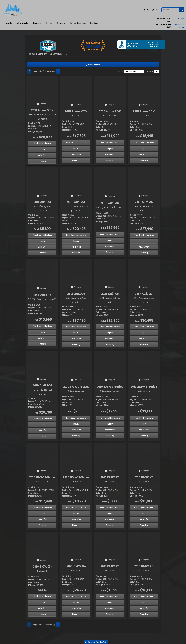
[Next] (58, 71)
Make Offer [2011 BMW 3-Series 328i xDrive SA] (76, 430)
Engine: (31, 126)
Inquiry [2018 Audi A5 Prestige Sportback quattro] (110, 240)
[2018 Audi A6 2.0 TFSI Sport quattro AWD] (42, 271)
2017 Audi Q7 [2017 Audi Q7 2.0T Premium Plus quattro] (144, 298)
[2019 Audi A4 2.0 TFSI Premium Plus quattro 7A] (76, 179)
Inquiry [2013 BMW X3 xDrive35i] (110, 513)
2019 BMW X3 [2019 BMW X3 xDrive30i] (42, 569)
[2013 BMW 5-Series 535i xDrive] (144, 363)
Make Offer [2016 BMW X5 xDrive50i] (144, 608)
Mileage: (32, 132)
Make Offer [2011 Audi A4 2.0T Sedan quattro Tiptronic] (42, 247)
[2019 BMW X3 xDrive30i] (42, 543)
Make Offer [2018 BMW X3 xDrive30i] (144, 519)
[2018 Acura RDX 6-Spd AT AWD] (144, 87)
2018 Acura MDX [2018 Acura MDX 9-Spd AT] (76, 113)
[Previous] (29, 71)
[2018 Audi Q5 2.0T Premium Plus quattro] (76, 271)
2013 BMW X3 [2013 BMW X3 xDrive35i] (110, 479)
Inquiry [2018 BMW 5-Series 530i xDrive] (42, 513)
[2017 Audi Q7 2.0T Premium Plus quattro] (144, 271)
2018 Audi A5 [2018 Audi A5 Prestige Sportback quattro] (110, 205)
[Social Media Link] (157, 10)
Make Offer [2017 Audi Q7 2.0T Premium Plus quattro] (144, 339)
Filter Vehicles (93, 65)
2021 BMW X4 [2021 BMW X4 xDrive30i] (76, 568)
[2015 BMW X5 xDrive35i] (110, 543)
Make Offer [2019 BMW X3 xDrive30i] (42, 608)
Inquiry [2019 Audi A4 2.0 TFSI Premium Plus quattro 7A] (76, 241)
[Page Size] (156, 71)
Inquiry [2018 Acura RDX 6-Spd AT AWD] (144, 149)
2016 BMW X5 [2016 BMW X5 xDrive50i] (144, 568)
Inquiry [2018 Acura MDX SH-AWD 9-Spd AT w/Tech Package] (42, 149)
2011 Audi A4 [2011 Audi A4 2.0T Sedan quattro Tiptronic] (42, 206)
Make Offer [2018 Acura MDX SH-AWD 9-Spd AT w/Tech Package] (42, 155)
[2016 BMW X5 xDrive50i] (144, 543)
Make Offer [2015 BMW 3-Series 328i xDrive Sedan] (110, 430)
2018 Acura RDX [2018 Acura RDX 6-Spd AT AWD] (144, 113)
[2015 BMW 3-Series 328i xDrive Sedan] (110, 363)
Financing (42, 161)
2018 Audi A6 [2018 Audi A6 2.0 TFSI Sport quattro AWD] (42, 297)
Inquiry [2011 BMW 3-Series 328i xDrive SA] (76, 424)
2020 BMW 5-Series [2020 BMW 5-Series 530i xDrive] (76, 479)
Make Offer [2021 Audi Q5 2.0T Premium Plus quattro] (110, 339)
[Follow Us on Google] (153, 10)
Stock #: (32, 123)
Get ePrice (42, 590)
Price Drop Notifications (42, 143)
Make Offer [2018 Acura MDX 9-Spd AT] (76, 155)
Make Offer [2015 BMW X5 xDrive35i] (110, 608)
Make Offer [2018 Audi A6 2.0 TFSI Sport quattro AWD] (42, 338)
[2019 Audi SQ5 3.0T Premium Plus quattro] (42, 363)
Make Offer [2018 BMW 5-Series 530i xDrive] (42, 519)
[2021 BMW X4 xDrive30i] (76, 543)
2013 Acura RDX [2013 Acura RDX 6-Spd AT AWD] (110, 113)
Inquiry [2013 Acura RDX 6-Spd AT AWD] (110, 149)
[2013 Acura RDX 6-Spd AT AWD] (110, 87)
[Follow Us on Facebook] (145, 10)
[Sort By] (134, 71)
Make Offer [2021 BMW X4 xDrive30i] (76, 608)
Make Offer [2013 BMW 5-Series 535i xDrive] (144, 430)
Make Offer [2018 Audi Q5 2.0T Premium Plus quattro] (76, 339)
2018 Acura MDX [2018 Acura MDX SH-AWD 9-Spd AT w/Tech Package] (42, 115)
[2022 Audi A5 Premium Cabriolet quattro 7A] (144, 179)
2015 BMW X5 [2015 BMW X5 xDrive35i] (110, 568)
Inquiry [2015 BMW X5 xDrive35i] (110, 602)
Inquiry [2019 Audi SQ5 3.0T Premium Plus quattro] (42, 424)
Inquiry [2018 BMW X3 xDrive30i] (144, 513)
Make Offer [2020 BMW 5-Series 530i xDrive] (76, 519)
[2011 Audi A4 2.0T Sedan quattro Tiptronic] (42, 179)
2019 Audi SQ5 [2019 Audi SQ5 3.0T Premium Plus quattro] (42, 390)
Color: (31, 129)
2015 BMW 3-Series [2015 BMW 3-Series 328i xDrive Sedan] (110, 389)
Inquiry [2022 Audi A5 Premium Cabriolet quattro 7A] (144, 241)
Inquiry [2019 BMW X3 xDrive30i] (42, 602)
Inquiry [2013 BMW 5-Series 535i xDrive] (144, 424)
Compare (44, 104)
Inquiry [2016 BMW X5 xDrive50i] (144, 602)
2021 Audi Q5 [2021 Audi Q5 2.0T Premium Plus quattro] (110, 298)
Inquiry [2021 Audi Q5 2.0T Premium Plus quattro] (110, 333)
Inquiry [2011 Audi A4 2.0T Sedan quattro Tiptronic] (42, 241)
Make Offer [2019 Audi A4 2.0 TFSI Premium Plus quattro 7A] (76, 247)
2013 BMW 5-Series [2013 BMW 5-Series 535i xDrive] (144, 389)
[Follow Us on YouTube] (149, 10)
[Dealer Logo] (13, 10)
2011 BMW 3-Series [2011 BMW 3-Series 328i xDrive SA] (76, 389)
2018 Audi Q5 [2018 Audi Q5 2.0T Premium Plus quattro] (76, 298)
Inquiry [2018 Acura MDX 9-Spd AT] (76, 149)
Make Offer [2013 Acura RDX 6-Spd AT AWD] (110, 155)
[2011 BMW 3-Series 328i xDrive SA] (76, 363)
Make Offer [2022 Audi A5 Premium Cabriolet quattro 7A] (144, 247)
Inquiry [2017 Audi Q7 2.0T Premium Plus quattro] (144, 333)
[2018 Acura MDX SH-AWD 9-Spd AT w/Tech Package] (42, 87)
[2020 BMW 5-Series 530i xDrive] (76, 454)
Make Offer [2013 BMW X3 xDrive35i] (110, 519)
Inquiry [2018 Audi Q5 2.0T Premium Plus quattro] (76, 333)
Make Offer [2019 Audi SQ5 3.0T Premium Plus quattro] (42, 430)
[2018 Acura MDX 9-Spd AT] (76, 87)
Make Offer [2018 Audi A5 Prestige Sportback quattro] (110, 246)
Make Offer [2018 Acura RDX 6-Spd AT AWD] (144, 155)
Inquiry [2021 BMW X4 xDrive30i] (76, 602)
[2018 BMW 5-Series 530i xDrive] (42, 454)
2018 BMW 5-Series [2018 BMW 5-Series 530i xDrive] (42, 479)
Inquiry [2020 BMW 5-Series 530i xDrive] (76, 513)
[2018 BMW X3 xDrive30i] (144, 454)
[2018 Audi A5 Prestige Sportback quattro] (110, 179)
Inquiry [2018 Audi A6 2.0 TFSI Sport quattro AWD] (42, 332)
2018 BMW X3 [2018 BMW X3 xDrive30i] (144, 479)
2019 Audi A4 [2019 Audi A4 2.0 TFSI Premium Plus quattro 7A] (76, 206)
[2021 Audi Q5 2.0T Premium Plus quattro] (110, 271)
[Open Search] (170, 10)
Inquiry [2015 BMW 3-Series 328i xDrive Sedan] (110, 424)
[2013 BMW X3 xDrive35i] (110, 454)
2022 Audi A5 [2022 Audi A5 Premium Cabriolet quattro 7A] (144, 206)
